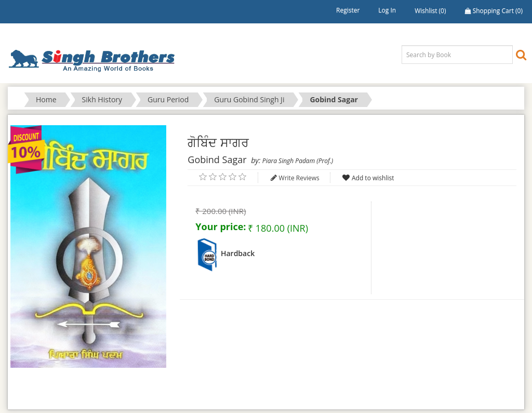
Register (348, 10)
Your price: (221, 227)
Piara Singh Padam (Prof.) (298, 161)
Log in (387, 10)
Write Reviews (299, 178)
